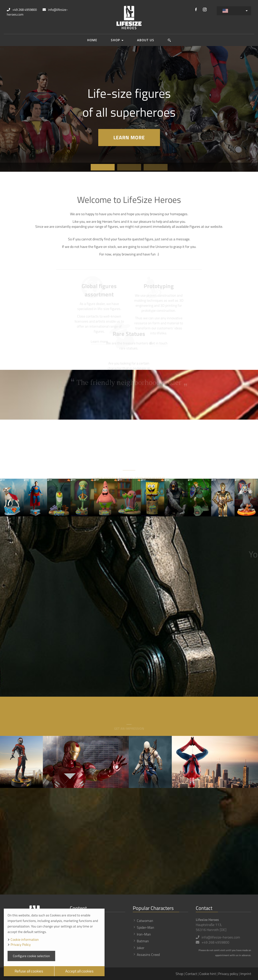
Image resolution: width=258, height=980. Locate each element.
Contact (191, 974)
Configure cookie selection (31, 956)
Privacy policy (228, 974)
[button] (169, 40)
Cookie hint (208, 974)
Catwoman (145, 921)
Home (92, 40)
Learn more (129, 138)
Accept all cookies (79, 971)
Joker (141, 948)
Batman (143, 941)
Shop (117, 40)
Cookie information (25, 939)
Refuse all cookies (29, 971)
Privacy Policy (21, 944)
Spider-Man (146, 927)
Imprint (246, 974)
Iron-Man (144, 934)
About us (146, 40)
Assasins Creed (148, 954)
